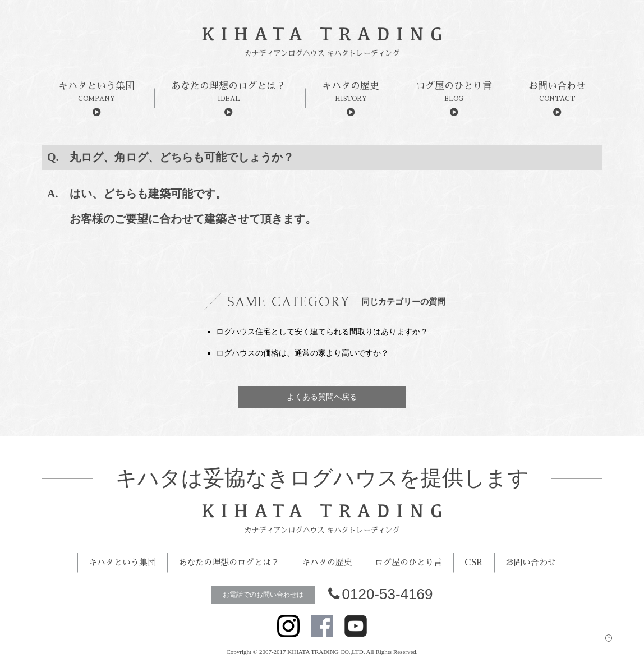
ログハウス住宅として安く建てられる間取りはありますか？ (322, 332)
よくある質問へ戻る (322, 397)
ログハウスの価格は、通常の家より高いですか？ (302, 353)
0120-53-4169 (381, 594)
